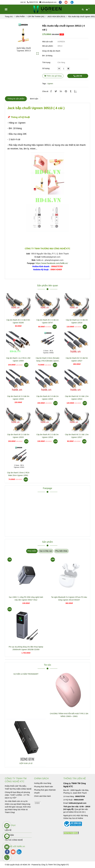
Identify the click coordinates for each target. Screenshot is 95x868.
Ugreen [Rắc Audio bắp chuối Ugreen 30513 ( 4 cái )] (50, 84)
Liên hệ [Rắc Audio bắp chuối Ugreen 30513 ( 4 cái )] (78, 76)
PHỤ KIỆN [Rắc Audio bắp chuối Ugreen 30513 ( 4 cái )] (32, 551)
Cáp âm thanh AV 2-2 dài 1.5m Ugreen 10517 (77, 436)
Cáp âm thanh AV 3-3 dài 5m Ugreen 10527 (77, 359)
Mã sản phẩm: (48, 46)
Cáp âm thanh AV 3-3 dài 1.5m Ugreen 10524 (77, 398)
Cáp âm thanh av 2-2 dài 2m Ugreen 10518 (77, 321)
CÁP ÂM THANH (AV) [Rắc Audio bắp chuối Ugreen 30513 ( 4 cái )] (36, 17)
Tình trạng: (47, 62)
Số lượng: (46, 68)
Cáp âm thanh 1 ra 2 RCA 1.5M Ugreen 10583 (18, 359)
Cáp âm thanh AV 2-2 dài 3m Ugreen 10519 (48, 436)
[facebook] (60, 2)
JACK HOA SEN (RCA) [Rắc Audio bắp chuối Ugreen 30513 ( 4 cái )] (56, 17)
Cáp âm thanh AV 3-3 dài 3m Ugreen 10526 (18, 398)
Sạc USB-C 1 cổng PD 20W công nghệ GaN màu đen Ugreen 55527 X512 (26, 598)
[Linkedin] (61, 91)
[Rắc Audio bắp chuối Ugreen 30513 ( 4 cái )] (47, 9)
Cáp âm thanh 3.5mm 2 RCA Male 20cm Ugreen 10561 (18, 474)
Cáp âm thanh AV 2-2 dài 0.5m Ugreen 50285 (18, 321)
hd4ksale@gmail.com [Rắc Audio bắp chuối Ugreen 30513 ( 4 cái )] (48, 2)
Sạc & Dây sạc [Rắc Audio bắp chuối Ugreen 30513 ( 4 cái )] (46, 551)
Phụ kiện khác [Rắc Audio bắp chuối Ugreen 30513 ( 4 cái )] (61, 551)
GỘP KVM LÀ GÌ (26, 763)
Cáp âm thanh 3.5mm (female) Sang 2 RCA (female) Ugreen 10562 (47, 360)
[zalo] (72, 2)
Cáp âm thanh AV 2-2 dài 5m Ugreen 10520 (18, 436)
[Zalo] (77, 91)
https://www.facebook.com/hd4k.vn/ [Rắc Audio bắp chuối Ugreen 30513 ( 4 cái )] (52, 263)
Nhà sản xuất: (48, 42)
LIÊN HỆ (8, 830)
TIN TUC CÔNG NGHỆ (14, 840)
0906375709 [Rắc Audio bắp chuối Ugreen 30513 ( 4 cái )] (32, 2)
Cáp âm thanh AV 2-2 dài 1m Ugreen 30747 (48, 321)
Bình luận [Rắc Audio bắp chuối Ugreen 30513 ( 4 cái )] (34, 99)
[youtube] (66, 2)
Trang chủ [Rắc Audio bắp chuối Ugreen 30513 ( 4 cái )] (9, 17)
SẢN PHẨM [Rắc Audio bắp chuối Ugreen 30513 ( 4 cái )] (20, 17)
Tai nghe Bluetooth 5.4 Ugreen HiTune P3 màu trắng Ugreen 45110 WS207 (69, 598)
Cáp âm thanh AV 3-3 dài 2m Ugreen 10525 (48, 398)
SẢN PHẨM (9, 835)
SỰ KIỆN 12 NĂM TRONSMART (26, 674)
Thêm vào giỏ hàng (53, 76)
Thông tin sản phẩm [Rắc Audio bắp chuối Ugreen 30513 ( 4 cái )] (16, 99)
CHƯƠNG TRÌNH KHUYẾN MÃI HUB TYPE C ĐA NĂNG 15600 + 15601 (69, 715)
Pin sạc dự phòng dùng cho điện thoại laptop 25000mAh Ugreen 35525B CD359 (26, 648)
